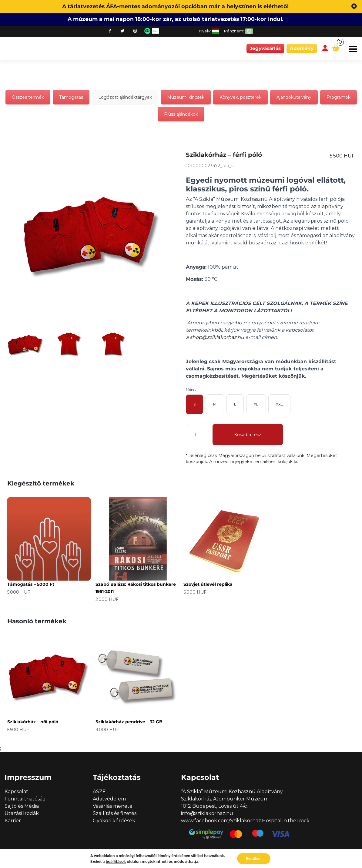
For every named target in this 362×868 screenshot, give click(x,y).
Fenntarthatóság (25, 799)
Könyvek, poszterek (240, 97)
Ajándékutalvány (294, 97)
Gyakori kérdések (114, 821)
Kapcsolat (16, 792)
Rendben (254, 858)
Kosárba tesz (248, 435)
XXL (279, 404)
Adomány (302, 48)
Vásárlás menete (113, 806)
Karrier (13, 821)
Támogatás (71, 97)
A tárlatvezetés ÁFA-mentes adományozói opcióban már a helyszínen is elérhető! (175, 6)
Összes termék (28, 97)
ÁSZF (99, 792)
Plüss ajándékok (181, 114)
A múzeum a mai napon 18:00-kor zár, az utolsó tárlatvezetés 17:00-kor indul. (176, 19)
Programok (339, 97)
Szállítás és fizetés (115, 813)
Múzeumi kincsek (186, 97)
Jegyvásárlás (265, 48)
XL (256, 404)
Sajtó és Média (22, 806)
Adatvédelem (109, 799)
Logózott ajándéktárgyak (125, 97)
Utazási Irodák (22, 813)
